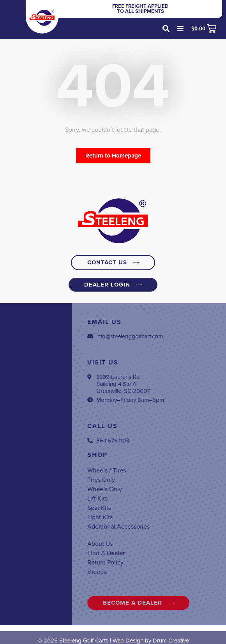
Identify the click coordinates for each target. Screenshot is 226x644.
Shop (158, 455)
